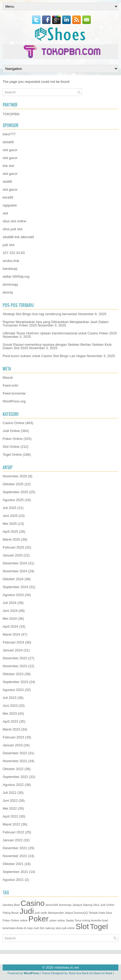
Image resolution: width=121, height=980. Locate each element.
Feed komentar (14, 393)
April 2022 (10, 816)
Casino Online (14, 423)
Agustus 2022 (13, 785)
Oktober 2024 (13, 579)
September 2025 (15, 492)
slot (5, 213)
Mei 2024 (10, 619)
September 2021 (15, 872)
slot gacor (10, 150)
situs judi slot (12, 229)
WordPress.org (14, 401)
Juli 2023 (10, 698)
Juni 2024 (10, 611)
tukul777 (9, 134)
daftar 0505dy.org (16, 277)
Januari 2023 (13, 745)
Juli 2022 (10, 793)
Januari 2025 (13, 555)
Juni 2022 (10, 801)
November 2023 (15, 666)
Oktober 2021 (13, 864)
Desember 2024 (15, 563)
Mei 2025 (10, 524)
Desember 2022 (15, 753)
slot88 (7, 182)
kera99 (8, 197)
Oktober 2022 (13, 769)
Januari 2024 (13, 650)
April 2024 (10, 626)
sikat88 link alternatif (18, 237)
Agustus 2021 (13, 880)
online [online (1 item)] (24, 920)
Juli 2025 (10, 508)
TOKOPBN (11, 114)
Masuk (8, 378)
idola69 (8, 142)
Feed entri (10, 385)
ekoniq (8, 292)
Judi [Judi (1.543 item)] (27, 911)
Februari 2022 (13, 832)
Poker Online (13, 439)
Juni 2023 (10, 706)
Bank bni (88, 973)
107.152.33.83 (14, 253)
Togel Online (12, 455)
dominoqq (10, 284)
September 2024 (15, 587)
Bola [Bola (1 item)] (17, 905)
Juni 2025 (10, 516)
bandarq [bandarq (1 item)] (8, 905)
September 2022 (15, 777)
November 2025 (15, 476)
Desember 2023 (15, 658)
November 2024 (15, 571)
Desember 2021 (15, 848)
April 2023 (10, 721)
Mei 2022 (10, 808)
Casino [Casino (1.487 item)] (33, 903)
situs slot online (14, 221)
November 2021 (15, 856)
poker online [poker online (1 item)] (57, 920)
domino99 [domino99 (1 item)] (52, 905)
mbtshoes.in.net (66, 967)
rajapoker (10, 205)
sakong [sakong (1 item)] (50, 928)
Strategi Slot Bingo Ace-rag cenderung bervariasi (40, 314)
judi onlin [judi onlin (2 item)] (41, 913)
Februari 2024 (13, 642)
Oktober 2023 (13, 674)
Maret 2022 (11, 824)
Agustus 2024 (13, 595)
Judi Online (11, 431)
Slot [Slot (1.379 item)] (82, 926)
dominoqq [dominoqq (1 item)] (65, 905)
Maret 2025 (11, 539)
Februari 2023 (13, 737)
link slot (8, 166)
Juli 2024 (10, 603)
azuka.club (11, 261)
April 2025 (10, 532)
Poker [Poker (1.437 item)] (38, 919)
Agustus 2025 (13, 500)
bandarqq (10, 269)
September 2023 (15, 682)
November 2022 (15, 761)
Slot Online (11, 447)
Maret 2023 (11, 729)
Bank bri (100, 973)
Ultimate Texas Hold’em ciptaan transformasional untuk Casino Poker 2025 (60, 333)
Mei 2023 (10, 714)
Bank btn (111, 973)
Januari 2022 (13, 840)
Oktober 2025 (13, 484)
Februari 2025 (13, 547)
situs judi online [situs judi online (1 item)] (65, 928)
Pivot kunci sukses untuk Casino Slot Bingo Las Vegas (44, 356)
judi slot (8, 245)
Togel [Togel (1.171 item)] (99, 926)
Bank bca (75, 973)
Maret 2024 (11, 634)
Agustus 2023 (13, 690)
